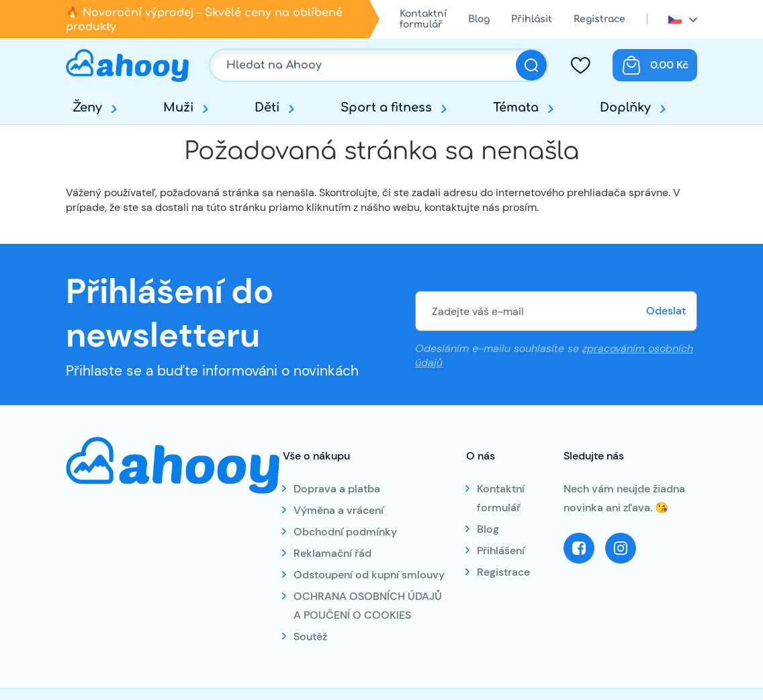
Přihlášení (501, 551)
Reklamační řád (332, 553)
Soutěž (310, 637)
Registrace (599, 19)
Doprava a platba (337, 489)
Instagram (621, 548)
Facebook (579, 548)
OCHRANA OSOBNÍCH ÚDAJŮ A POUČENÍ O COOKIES (368, 606)
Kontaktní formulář (423, 19)
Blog (479, 19)
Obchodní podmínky (345, 532)
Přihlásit (532, 19)
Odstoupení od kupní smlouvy (369, 575)
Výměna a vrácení (339, 510)
